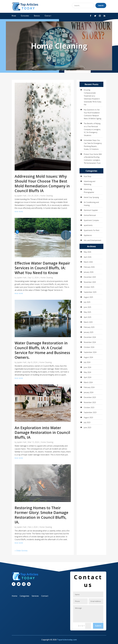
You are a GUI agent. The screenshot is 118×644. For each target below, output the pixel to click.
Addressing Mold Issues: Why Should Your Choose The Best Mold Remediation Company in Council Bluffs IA (42, 183)
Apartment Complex (91, 220)
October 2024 (89, 347)
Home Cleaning (46, 196)
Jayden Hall (21, 196)
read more (19, 211)
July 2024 (87, 362)
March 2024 (88, 382)
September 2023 (90, 412)
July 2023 (87, 422)
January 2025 (89, 332)
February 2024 (89, 387)
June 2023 (88, 427)
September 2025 (90, 292)
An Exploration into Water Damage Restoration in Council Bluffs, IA (42, 432)
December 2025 (90, 277)
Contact (48, 16)
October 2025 (89, 287)
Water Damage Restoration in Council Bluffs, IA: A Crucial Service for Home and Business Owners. (42, 350)
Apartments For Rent (92, 230)
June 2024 (88, 367)
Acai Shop (88, 176)
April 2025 (88, 317)
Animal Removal (90, 215)
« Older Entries (21, 551)
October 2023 (89, 407)
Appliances (88, 235)
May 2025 (87, 312)
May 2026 (87, 252)
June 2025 (88, 307)
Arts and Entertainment (93, 240)
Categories (25, 16)
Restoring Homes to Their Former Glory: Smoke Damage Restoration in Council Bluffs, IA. (41, 515)
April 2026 (88, 257)
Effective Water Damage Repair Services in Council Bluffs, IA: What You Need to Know (42, 268)
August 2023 (88, 417)
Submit (98, 626)
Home (14, 16)
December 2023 (90, 397)
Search (101, 6)
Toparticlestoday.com (67, 640)
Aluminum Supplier (91, 210)
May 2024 (87, 372)
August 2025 (88, 297)
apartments (88, 225)
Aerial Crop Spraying (91, 197)
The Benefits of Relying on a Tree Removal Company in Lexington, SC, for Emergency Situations (92, 129)
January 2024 (89, 392)
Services (37, 16)
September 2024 (90, 352)
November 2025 (90, 282)
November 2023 (90, 402)
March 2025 (88, 322)
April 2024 (88, 377)
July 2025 (87, 302)
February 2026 (89, 267)
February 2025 (89, 327)
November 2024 (90, 342)
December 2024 (90, 337)
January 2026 (89, 272)
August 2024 (88, 357)
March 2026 (88, 262)
